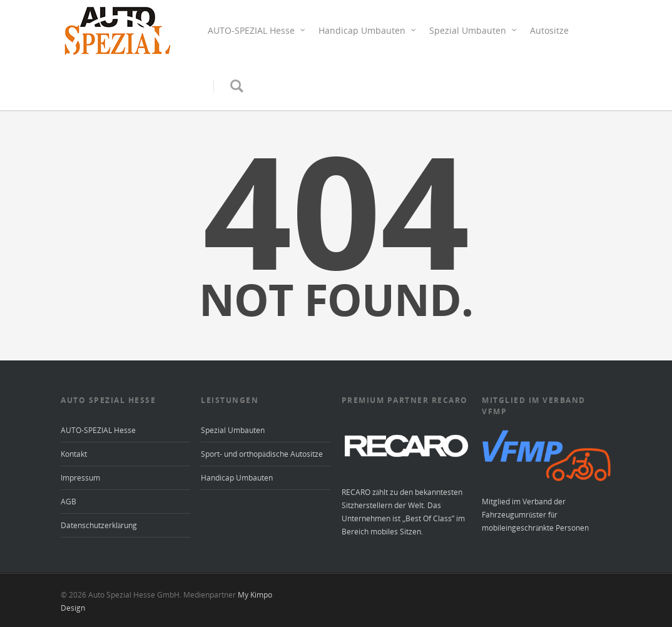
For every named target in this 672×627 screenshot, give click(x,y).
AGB (69, 502)
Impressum (80, 478)
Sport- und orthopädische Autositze (262, 454)
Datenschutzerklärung (99, 525)
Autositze (549, 30)
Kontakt (74, 454)
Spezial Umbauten (473, 30)
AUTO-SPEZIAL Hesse (257, 30)
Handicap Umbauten (368, 30)
